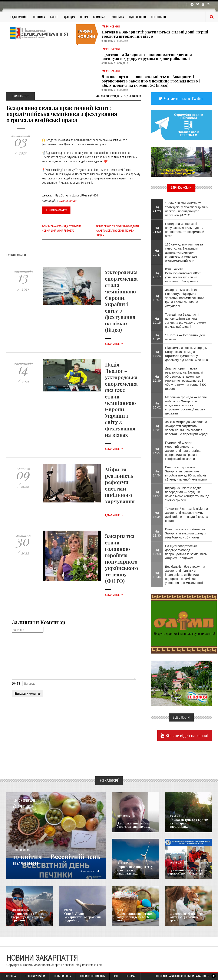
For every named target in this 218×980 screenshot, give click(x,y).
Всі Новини (158, 17)
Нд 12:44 (157, 575)
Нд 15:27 (157, 451)
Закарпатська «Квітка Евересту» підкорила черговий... (28, 917)
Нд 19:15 (157, 320)
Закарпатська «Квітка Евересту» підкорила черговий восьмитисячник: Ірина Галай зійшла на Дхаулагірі (184, 298)
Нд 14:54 (157, 473)
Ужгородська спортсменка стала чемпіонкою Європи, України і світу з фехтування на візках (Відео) (121, 301)
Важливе (68, 910)
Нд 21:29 (157, 209)
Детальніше (114, 344)
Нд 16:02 (157, 405)
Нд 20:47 (157, 253)
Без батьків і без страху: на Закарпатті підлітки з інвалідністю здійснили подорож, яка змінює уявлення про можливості (185, 575)
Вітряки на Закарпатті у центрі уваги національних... (135, 870)
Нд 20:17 (157, 275)
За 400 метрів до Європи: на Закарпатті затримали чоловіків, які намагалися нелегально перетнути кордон (187, 428)
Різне (172, 910)
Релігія (120, 910)
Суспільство (137, 17)
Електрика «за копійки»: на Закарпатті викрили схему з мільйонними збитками (185, 533)
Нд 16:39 (157, 378)
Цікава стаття (56, 210)
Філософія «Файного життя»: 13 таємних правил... (186, 917)
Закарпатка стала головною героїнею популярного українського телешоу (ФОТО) (122, 558)
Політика (39, 17)
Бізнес (54, 17)
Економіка (117, 17)
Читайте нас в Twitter (183, 98)
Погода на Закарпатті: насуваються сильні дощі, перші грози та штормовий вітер (155, 34)
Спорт (84, 17)
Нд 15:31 (157, 428)
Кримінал (99, 17)
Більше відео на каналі (186, 735)
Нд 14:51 (157, 494)
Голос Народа (123, 816)
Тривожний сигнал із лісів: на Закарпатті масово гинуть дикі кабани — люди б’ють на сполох (186, 515)
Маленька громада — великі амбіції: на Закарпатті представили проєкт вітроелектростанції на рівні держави (186, 405)
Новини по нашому (21, 910)
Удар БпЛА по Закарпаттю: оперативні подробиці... (82, 917)
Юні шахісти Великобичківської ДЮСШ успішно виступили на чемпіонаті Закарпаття (184, 275)
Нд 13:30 (157, 533)
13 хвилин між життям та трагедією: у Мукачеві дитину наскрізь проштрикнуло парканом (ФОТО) (187, 209)
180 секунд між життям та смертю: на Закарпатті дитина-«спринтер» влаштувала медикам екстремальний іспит (184, 252)
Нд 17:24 (157, 354)
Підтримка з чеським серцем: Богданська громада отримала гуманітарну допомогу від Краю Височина (187, 354)
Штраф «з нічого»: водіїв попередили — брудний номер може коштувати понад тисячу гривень (187, 494)
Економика (122, 863)
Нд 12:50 (157, 552)
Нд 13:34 (157, 515)
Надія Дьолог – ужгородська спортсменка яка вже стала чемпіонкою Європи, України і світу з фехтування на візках (121, 400)
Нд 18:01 (157, 337)
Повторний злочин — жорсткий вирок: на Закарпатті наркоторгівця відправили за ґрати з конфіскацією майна (184, 451)
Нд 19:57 (157, 298)
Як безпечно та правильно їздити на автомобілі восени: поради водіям (117, 231)
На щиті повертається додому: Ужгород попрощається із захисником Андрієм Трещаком (186, 552)
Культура (69, 17)
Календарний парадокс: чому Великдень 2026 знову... (135, 917)
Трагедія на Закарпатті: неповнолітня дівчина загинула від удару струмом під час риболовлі (147, 56)
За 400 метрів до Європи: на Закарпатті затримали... (189, 823)
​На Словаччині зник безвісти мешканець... (133, 825)
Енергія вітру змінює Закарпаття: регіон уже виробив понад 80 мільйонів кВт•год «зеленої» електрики (186, 473)
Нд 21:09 (157, 230)
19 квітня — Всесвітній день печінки (186, 337)
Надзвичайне (19, 17)
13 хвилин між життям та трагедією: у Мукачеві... (188, 872)
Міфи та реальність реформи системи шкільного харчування (120, 485)
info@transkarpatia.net (89, 965)
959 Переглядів (108, 96)
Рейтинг (133, 96)
